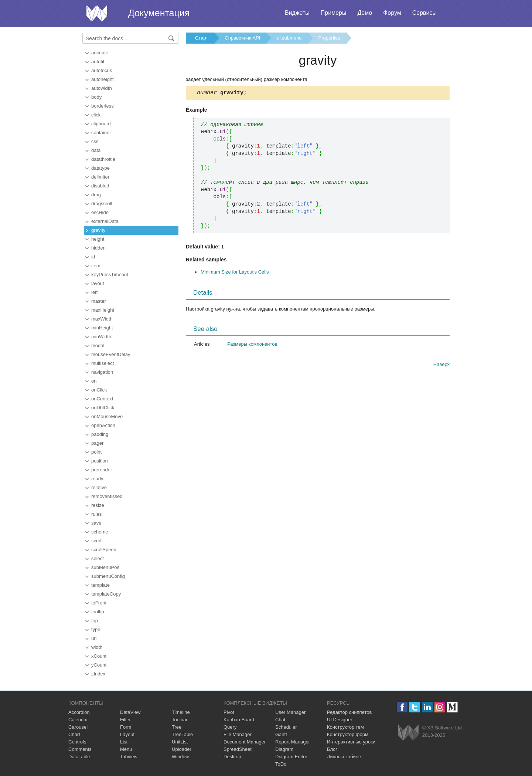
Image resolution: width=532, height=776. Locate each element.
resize (98, 505)
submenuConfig (108, 576)
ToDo (281, 764)
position (100, 461)
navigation (102, 372)
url (94, 638)
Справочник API (242, 38)
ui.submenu (289, 38)
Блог (332, 749)
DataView (130, 712)
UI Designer (340, 720)
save (96, 523)
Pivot (229, 712)
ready (97, 479)
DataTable (79, 757)
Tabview (129, 757)
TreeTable (182, 734)
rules (96, 514)
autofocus (102, 70)
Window (180, 757)
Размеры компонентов (252, 345)
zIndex (98, 674)
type (96, 629)
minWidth (101, 337)
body (96, 97)
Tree (177, 727)
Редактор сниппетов (349, 712)
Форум (392, 13)
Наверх (441, 365)
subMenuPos (105, 567)
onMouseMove (107, 416)
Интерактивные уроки (351, 742)
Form (126, 727)
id (93, 257)
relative (99, 487)
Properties (329, 38)
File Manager (238, 734)
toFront (99, 603)
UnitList (180, 742)
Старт (202, 38)
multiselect (103, 363)
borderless (103, 106)
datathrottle (103, 159)
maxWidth (102, 319)
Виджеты (297, 13)
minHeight (102, 328)
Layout (127, 734)
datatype (100, 168)
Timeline (181, 712)
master (99, 301)
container (101, 133)
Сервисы (424, 13)
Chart (74, 734)
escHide (100, 212)
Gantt (281, 734)
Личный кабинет (345, 757)
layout (98, 283)
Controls (77, 742)
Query (230, 727)
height (98, 239)
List (124, 742)
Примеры (334, 13)
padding (100, 434)
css (95, 141)
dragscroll (102, 204)
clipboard (101, 124)
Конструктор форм (348, 734)
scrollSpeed (104, 550)
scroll (97, 541)
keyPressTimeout (110, 275)
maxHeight (103, 310)
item (96, 266)
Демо (365, 13)
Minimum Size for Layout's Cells (235, 273)
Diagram (284, 749)
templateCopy (106, 594)
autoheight (103, 79)
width (97, 647)
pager (97, 443)
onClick (99, 390)
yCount (99, 665)
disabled (100, 186)
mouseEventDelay (111, 354)
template (100, 585)
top (95, 621)
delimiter (100, 177)
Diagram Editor (291, 757)
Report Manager (293, 742)
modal (98, 345)
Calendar (78, 720)
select (98, 558)
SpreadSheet (238, 749)
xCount (99, 656)
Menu (126, 749)
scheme (100, 532)
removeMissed (107, 496)
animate (100, 53)
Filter (125, 720)
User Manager (290, 712)
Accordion (79, 712)
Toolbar (180, 720)
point (96, 452)
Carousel (78, 727)
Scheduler (286, 727)
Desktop (232, 757)
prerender (102, 470)
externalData (105, 221)
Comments (80, 749)
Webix (408, 733)
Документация (159, 13)
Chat (280, 720)
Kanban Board (239, 720)
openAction (103, 425)
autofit (98, 62)
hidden (98, 248)
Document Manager (245, 742)
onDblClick (103, 408)
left (94, 292)
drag (96, 195)
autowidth (102, 88)
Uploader (182, 749)
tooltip (98, 612)
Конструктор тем (345, 727)
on (94, 381)
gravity (98, 230)
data (96, 150)
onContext (102, 399)
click (96, 115)
